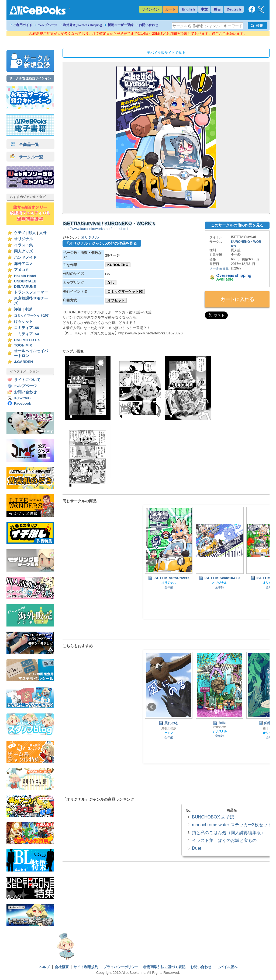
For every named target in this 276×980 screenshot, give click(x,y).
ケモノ (20, 233)
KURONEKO (118, 265)
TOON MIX (23, 345)
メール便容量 (219, 268)
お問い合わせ (149, 25)
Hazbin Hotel (25, 276)
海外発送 (82, 25)
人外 (43, 233)
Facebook (23, 403)
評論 (18, 309)
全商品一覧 (25, 144)
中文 (204, 9)
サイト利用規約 (86, 967)
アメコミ (22, 270)
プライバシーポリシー (121, 967)
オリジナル (23, 239)
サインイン (151, 9)
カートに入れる (237, 299)
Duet (196, 848)
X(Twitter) (22, 398)
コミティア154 (27, 334)
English (188, 9)
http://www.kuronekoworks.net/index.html (95, 229)
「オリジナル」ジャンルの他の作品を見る (101, 243)
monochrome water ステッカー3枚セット (232, 825)
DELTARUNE (25, 287)
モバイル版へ (227, 967)
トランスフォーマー (31, 292)
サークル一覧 (27, 157)
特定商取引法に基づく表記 (164, 967)
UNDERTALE (25, 281)
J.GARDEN (23, 362)
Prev (152, 562)
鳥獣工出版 (169, 728)
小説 (28, 309)
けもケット (23, 322)
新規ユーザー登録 (120, 25)
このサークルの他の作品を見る (237, 225)
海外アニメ (23, 264)
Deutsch (234, 9)
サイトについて (27, 380)
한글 (217, 9)
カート (170, 9)
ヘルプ (44, 967)
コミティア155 (27, 328)
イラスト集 (23, 245)
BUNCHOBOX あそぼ (213, 817)
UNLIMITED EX (27, 340)
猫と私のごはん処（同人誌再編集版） (229, 832)
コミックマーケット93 (125, 291)
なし (111, 283)
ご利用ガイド (23, 25)
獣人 (32, 233)
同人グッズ (23, 251)
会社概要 (62, 967)
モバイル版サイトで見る (166, 53)
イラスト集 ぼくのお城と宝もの (224, 840)
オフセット (116, 300)
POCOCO (220, 727)
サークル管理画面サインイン (30, 78)
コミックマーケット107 (31, 316)
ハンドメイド (25, 258)
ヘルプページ (47, 25)
